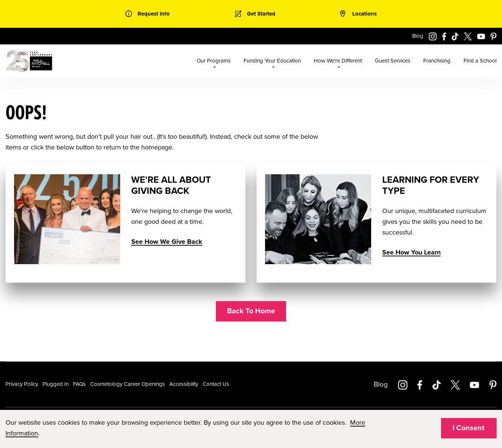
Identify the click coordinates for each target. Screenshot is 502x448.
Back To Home (251, 311)
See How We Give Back (167, 242)
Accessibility (184, 384)
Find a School (480, 61)
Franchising (437, 61)
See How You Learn (411, 252)
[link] (147, 14)
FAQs (79, 384)
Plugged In (56, 384)
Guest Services (393, 61)
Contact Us (216, 384)
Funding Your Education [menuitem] (272, 61)
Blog (418, 36)
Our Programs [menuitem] (214, 61)
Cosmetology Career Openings (128, 384)
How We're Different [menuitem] (338, 61)
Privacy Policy (22, 384)
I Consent (469, 428)
